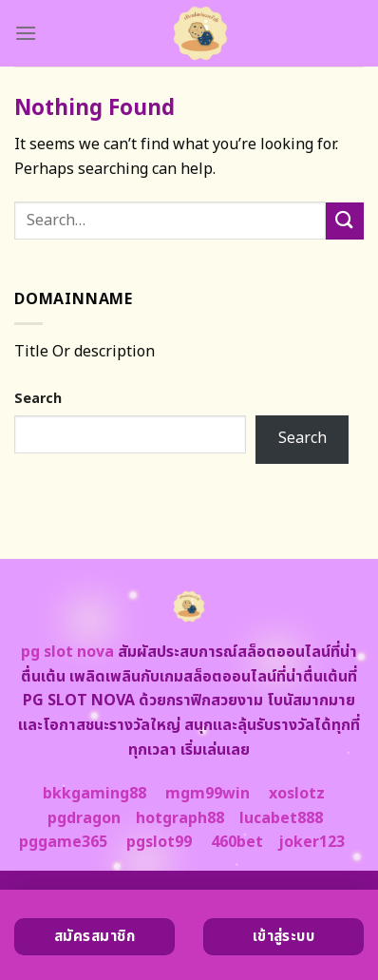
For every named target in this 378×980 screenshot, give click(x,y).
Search (38, 399)
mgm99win (208, 794)
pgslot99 (159, 842)
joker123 (312, 842)
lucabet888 (281, 818)
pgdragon (84, 818)
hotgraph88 (180, 818)
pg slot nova (67, 652)
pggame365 (63, 842)
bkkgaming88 (94, 794)
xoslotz (297, 794)
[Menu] (26, 33)
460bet (237, 842)
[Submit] (345, 221)
